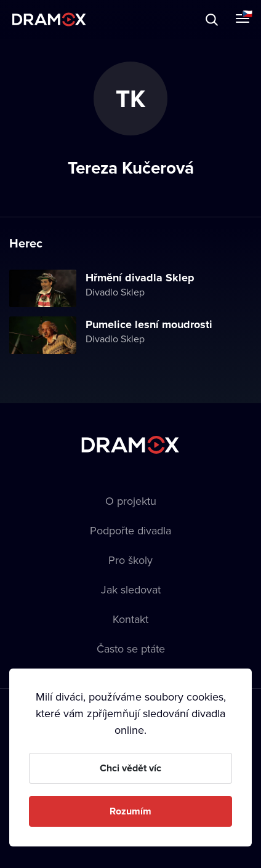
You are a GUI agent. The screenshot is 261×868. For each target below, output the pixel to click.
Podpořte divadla (130, 530)
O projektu (131, 501)
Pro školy (130, 560)
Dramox (49, 19)
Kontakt (130, 619)
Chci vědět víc (130, 768)
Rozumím (130, 811)
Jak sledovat (131, 589)
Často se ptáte (131, 649)
